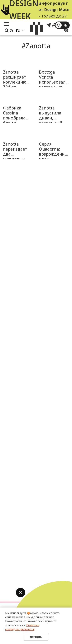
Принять (36, 637)
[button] (21, 593)
